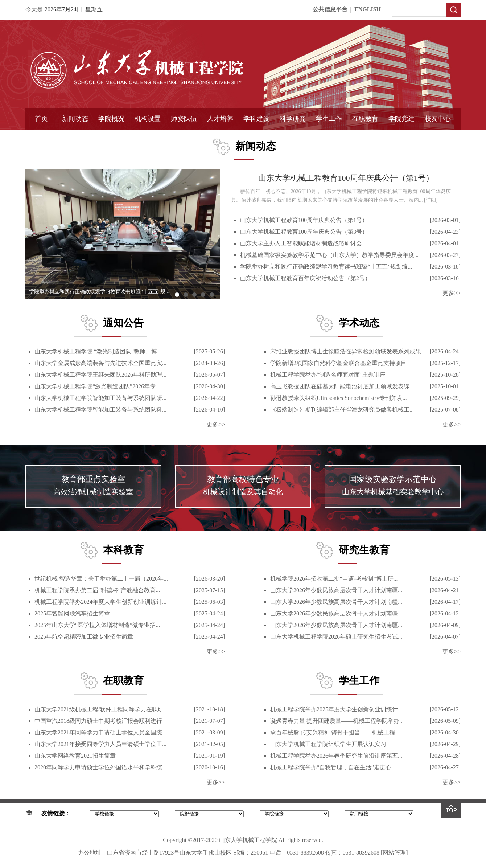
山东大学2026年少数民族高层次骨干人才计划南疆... (336, 590)
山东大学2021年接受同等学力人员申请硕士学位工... (100, 744)
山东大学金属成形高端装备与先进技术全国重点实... (100, 363)
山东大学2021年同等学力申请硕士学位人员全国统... (100, 732)
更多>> (452, 293)
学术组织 (148, 137)
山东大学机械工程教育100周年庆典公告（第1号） (346, 178)
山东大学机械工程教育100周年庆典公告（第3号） (304, 232)
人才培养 (220, 119)
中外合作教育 (365, 137)
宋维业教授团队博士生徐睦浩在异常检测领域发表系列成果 (346, 351)
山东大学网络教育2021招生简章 (75, 756)
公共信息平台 (330, 9)
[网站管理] (394, 853)
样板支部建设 (401, 137)
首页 (41, 119)
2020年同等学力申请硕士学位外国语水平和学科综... (100, 767)
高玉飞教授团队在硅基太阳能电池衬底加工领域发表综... (342, 386)
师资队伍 (184, 119)
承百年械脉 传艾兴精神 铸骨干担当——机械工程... (335, 732)
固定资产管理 (293, 137)
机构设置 (148, 119)
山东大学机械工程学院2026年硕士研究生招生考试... (336, 637)
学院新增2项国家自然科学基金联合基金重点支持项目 (338, 363)
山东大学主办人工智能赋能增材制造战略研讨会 (301, 243)
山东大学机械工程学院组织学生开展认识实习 (328, 744)
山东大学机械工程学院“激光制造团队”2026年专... (97, 386)
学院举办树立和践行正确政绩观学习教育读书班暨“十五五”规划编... (326, 267)
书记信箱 (111, 137)
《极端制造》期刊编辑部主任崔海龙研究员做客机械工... (342, 410)
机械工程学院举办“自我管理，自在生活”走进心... (333, 767)
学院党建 (401, 119)
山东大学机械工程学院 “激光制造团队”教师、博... (98, 351)
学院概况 (111, 119)
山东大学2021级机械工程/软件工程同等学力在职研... (101, 709)
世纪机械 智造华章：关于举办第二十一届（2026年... (101, 579)
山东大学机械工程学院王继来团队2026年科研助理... (100, 375)
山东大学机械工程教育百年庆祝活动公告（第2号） (305, 278)
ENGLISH (368, 9)
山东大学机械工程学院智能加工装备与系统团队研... (100, 398)
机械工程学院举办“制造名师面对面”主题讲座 (328, 375)
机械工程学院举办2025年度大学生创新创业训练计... (336, 709)
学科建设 (256, 119)
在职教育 (365, 119)
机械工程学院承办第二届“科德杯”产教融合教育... (97, 590)
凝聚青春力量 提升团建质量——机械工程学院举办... (337, 721)
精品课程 (220, 137)
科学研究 (293, 119)
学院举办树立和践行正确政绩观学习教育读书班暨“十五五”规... (99, 292)
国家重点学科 (256, 137)
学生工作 (329, 119)
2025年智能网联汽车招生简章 (72, 613)
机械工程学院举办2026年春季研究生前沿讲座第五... (336, 756)
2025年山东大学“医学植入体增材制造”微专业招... (97, 625)
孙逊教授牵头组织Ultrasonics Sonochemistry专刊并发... (339, 398)
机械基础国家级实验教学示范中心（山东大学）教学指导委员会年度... (329, 255)
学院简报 (75, 137)
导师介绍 (184, 137)
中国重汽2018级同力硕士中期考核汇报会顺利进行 (98, 721)
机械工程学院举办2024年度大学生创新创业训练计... (100, 602)
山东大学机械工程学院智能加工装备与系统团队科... (100, 410)
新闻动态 (75, 119)
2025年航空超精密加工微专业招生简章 (84, 637)
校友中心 (438, 119)
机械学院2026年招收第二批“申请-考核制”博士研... (334, 579)
